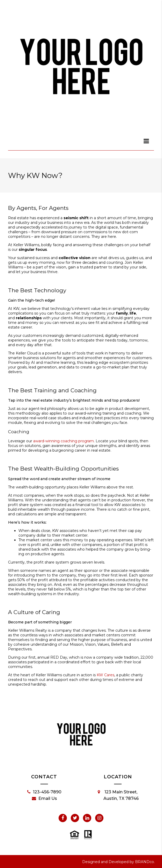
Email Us (44, 799)
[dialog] (146, 141)
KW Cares (105, 675)
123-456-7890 (44, 792)
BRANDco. (145, 862)
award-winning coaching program (64, 441)
